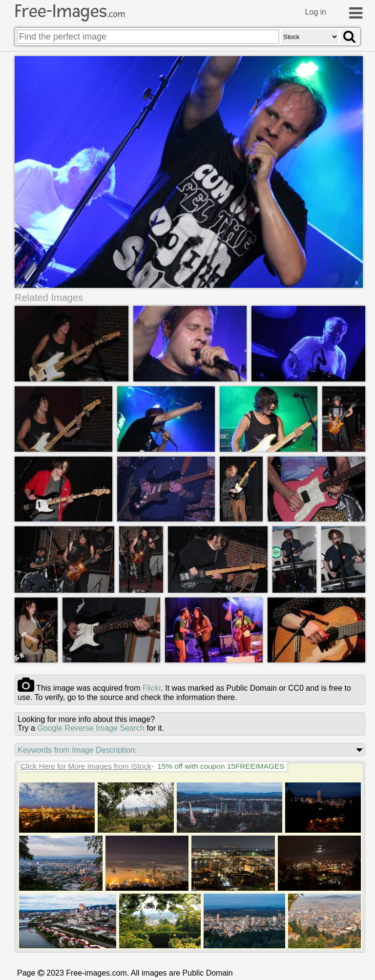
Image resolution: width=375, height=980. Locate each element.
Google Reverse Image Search (91, 728)
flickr (152, 688)
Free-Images (70, 11)
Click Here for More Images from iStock (86, 766)
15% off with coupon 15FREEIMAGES (221, 766)
